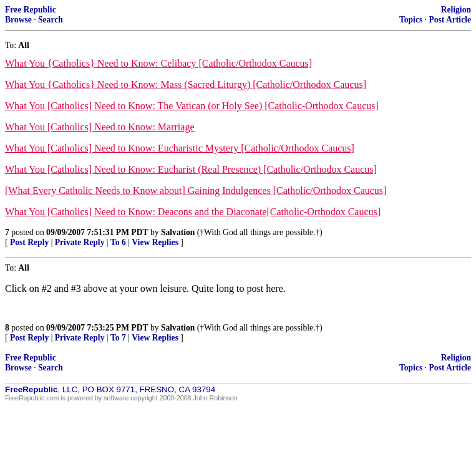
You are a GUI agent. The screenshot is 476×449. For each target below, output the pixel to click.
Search (51, 20)
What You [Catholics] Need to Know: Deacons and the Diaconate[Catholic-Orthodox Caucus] (193, 212)
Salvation (178, 232)
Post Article (450, 20)
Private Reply (80, 242)
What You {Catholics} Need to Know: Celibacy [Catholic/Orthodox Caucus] (158, 63)
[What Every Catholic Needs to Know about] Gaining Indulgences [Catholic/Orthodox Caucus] (196, 191)
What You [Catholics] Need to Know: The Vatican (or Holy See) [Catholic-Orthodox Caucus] (192, 106)
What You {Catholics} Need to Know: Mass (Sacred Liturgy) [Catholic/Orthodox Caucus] (186, 84)
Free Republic (31, 10)
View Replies (155, 242)
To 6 (118, 242)
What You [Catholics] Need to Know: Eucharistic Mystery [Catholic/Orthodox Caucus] (180, 148)
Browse (18, 20)
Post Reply (29, 242)
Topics (411, 20)
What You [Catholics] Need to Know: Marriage (100, 127)
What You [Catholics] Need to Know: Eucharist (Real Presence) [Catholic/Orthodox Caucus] (191, 169)
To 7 (118, 338)
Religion (456, 10)
